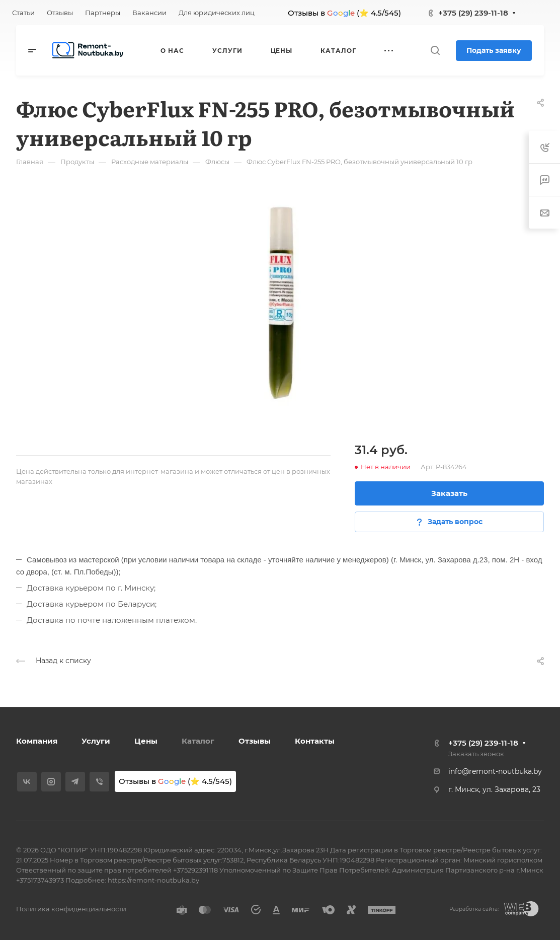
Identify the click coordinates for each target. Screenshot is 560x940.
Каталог (198, 741)
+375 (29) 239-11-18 (473, 13)
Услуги (96, 741)
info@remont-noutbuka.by (495, 771)
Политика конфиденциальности (71, 909)
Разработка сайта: (474, 909)
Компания (37, 741)
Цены (146, 741)
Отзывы (255, 741)
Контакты (315, 741)
